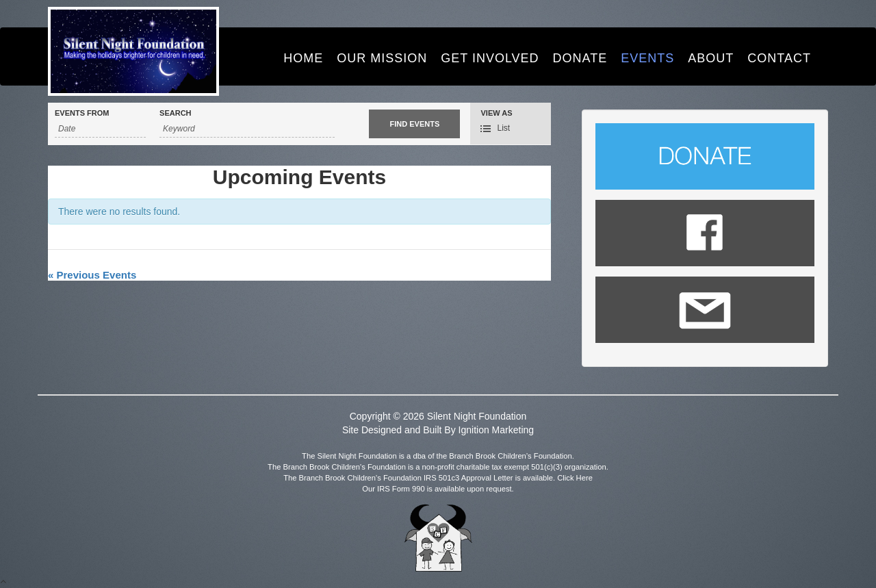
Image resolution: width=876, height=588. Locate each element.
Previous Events (92, 275)
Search (175, 113)
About (711, 58)
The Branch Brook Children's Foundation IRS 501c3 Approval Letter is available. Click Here (438, 478)
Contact (779, 58)
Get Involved (490, 58)
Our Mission (382, 58)
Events (647, 58)
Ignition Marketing (497, 430)
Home (303, 58)
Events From (82, 113)
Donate (580, 58)
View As (496, 113)
